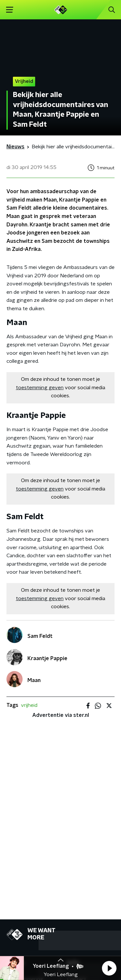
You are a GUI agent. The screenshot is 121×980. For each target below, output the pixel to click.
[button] (109, 968)
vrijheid (29, 705)
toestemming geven (40, 388)
